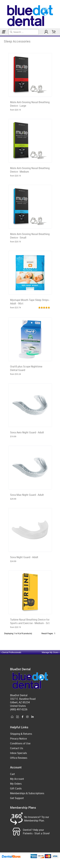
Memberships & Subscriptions (27, 793)
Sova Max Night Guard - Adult (27, 495)
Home (0, 36)
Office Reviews (19, 758)
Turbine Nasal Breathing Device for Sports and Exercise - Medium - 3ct (30, 621)
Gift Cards (16, 788)
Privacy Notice (18, 739)
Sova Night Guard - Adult (24, 557)
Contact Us (17, 748)
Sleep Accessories (2, 36)
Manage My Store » (51, 652)
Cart (12, 774)
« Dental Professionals (11, 652)
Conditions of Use (20, 743)
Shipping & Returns (21, 734)
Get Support (17, 798)
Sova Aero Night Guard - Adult (27, 432)
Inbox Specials (18, 753)
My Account (17, 779)
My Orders (16, 784)
